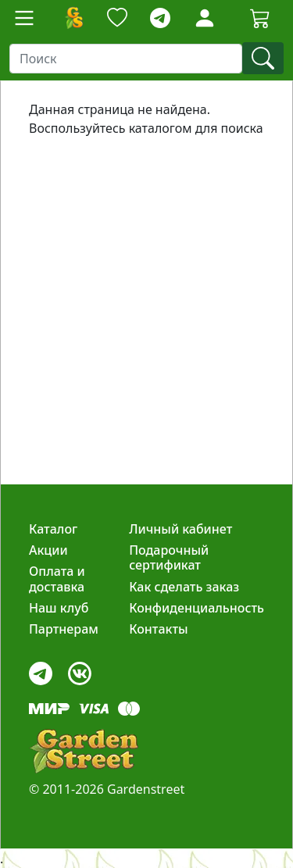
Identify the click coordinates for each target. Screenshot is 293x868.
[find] (263, 58)
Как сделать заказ (184, 587)
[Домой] (73, 18)
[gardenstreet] (84, 751)
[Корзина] (260, 18)
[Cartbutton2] (260, 18)
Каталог (53, 529)
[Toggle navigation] (24, 18)
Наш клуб (59, 608)
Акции (48, 550)
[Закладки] (117, 18)
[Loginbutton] (205, 18)
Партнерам (64, 629)
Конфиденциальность (197, 608)
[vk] (80, 669)
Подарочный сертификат (169, 557)
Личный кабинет (180, 529)
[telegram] (160, 18)
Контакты (159, 629)
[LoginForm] (205, 17)
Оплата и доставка (57, 579)
